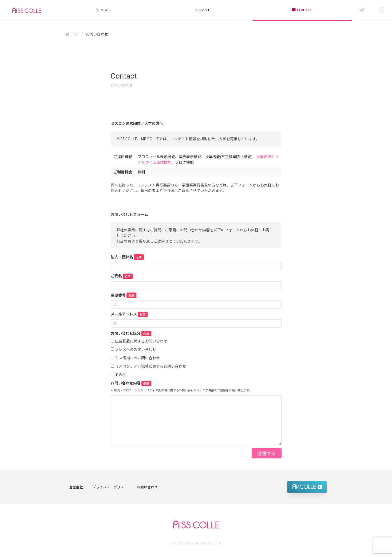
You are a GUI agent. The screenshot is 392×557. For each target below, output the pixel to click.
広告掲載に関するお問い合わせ (139, 341)
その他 (118, 375)
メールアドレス (129, 314)
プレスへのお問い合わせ (133, 349)
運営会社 (76, 487)
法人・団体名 (127, 257)
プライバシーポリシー (110, 487)
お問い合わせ (147, 487)
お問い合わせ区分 (131, 333)
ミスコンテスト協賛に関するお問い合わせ (148, 366)
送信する (267, 453)
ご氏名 (122, 276)
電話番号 (124, 295)
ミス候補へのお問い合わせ (135, 358)
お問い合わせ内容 (131, 383)
